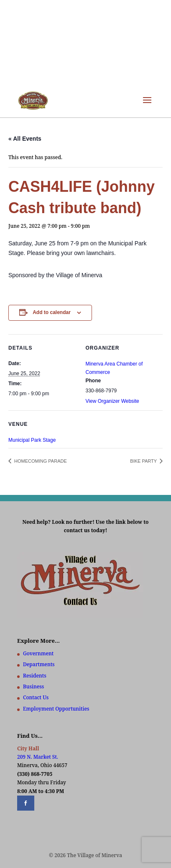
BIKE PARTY (144, 461)
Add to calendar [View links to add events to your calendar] (52, 312)
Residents (35, 676)
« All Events (25, 139)
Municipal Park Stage (32, 440)
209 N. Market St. (38, 757)
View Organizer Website (112, 401)
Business (33, 686)
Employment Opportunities (56, 709)
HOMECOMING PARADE (40, 461)
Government (38, 653)
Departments (39, 664)
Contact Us (36, 697)
